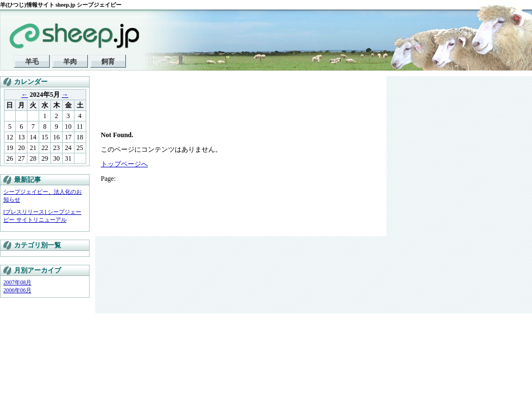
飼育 (108, 62)
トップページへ (124, 164)
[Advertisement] (179, 106)
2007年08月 (17, 282)
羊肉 (70, 62)
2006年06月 (17, 290)
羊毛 (32, 62)
